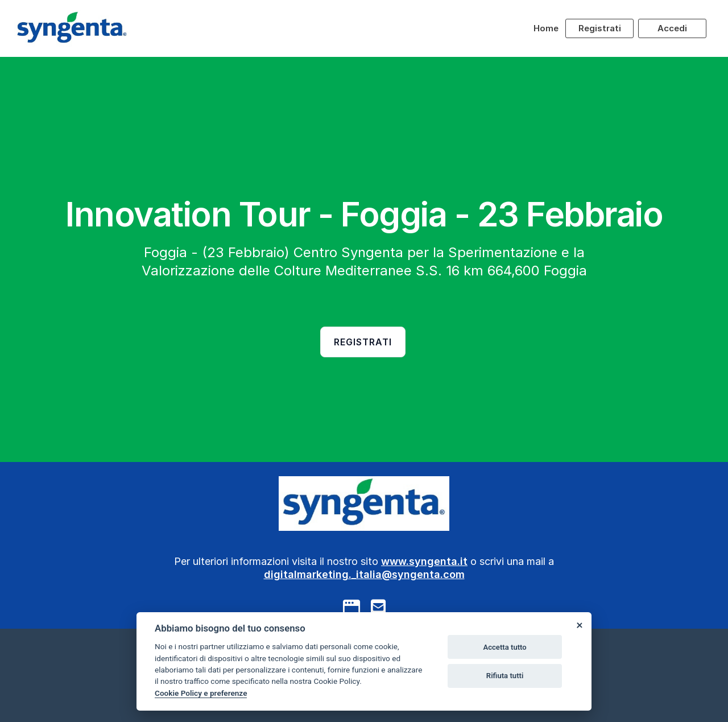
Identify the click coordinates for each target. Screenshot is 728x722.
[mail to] (378, 607)
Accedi (672, 28)
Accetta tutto (504, 647)
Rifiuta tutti (505, 676)
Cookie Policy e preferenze (201, 693)
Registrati (600, 28)
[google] (351, 607)
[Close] (579, 625)
